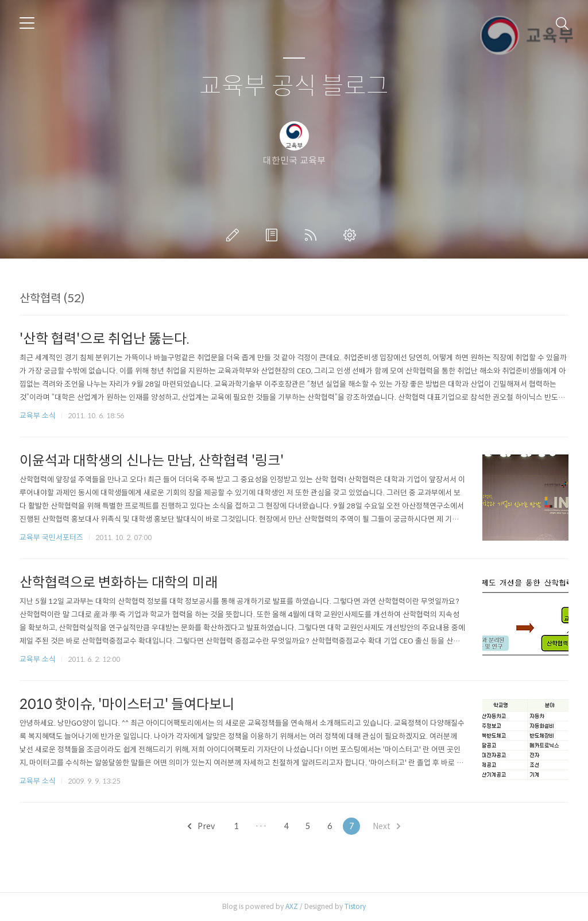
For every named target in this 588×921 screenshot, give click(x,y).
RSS (313, 235)
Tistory (355, 906)
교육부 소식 (38, 416)
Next (386, 826)
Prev (201, 826)
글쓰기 (235, 235)
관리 (352, 235)
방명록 (274, 235)
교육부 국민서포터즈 (51, 537)
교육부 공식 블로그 (294, 86)
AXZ (292, 906)
